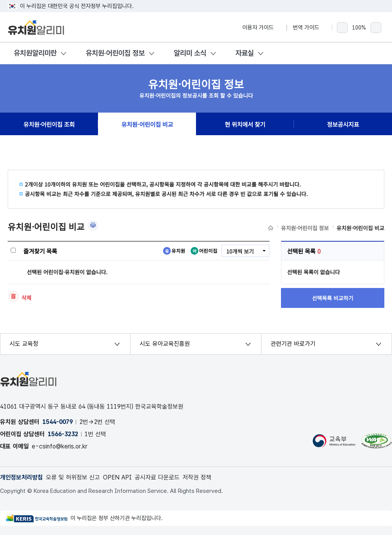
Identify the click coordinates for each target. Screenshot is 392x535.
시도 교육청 (24, 344)
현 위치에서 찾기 (245, 124)
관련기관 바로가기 (293, 344)
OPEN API (117, 477)
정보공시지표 (343, 124)
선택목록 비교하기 (333, 298)
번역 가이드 (310, 28)
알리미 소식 (190, 53)
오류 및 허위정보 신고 (73, 477)
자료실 (245, 53)
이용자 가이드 (261, 28)
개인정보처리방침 (21, 477)
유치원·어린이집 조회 (49, 124)
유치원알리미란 (35, 53)
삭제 (26, 298)
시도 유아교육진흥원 (165, 344)
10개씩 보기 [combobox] (240, 251)
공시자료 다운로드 (157, 477)
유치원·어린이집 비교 (147, 124)
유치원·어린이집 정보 (115, 53)
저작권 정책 (197, 477)
